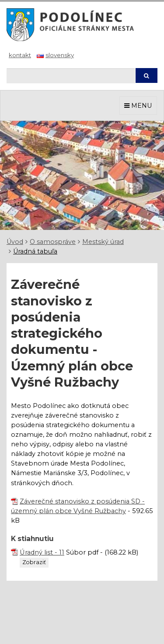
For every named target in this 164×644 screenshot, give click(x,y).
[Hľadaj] (71, 76)
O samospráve (53, 242)
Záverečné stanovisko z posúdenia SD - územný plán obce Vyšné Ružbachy (78, 506)
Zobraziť (34, 562)
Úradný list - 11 (42, 552)
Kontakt (20, 55)
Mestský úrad (103, 242)
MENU (138, 106)
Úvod (15, 242)
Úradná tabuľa (35, 251)
